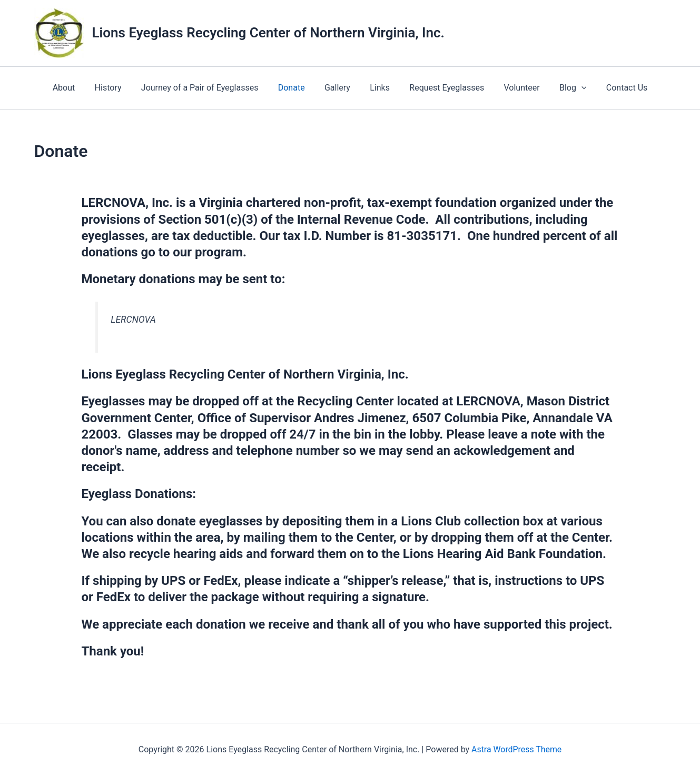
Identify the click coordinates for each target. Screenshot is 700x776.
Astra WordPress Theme (516, 749)
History (118, 88)
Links (379, 88)
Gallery (339, 88)
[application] (571, 88)
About (77, 88)
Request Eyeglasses (442, 88)
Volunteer (515, 88)
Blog (563, 88)
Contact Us (614, 88)
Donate (296, 88)
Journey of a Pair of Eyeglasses (207, 88)
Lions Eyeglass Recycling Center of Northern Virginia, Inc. (269, 33)
